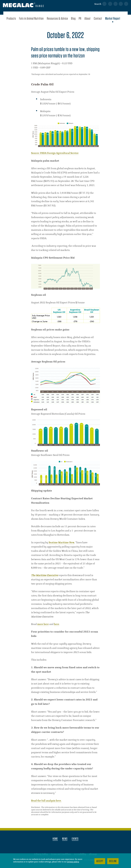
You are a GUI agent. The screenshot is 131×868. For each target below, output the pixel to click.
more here (43, 624)
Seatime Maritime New (61, 543)
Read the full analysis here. (46, 801)
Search (98, 4)
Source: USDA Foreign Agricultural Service (55, 153)
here (57, 624)
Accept (100, 861)
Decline (113, 861)
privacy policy (73, 862)
